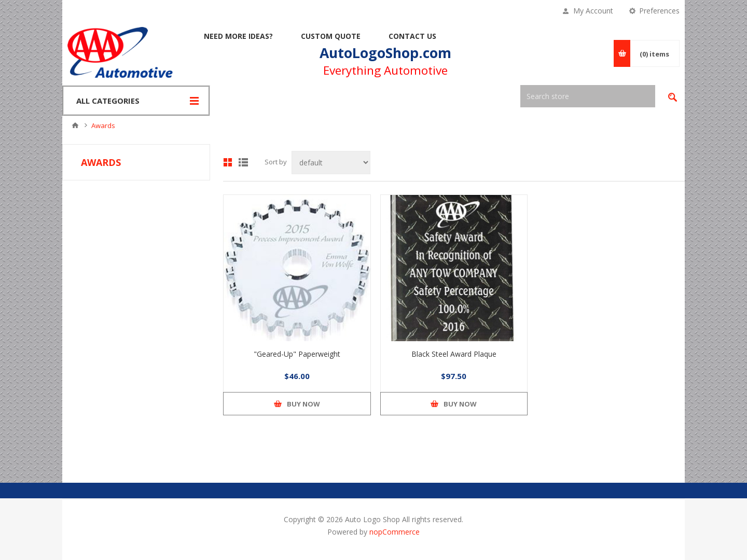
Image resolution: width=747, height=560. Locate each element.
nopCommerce (395, 532)
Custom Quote (331, 36)
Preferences (659, 11)
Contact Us (412, 36)
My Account (593, 11)
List (243, 162)
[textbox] (588, 96)
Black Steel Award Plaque (454, 354)
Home (75, 125)
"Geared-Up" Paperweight (297, 354)
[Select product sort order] (331, 163)
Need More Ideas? (238, 36)
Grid (228, 162)
